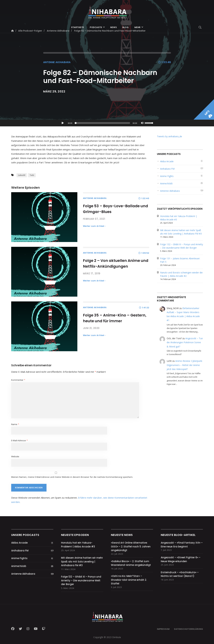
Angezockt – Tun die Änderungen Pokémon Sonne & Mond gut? (185, 342)
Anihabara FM (167, 169)
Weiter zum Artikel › (94, 226)
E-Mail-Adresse (19, 440)
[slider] (103, 123)
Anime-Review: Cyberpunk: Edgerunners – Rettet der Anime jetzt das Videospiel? (185, 365)
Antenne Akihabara (57, 62)
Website (15, 456)
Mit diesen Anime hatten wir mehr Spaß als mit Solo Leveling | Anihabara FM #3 (82, 562)
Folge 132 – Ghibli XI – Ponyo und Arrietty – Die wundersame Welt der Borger (81, 580)
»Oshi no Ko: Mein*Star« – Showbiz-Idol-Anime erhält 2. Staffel (129, 580)
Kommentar (18, 380)
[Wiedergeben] (63, 123)
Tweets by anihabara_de (169, 136)
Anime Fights (167, 176)
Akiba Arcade (167, 161)
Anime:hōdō (166, 183)
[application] (107, 123)
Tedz (32, 175)
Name (15, 424)
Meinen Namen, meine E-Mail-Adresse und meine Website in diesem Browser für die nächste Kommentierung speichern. (72, 477)
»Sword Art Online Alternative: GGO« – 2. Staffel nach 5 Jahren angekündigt (131, 546)
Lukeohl (22, 175)
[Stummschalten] (142, 123)
